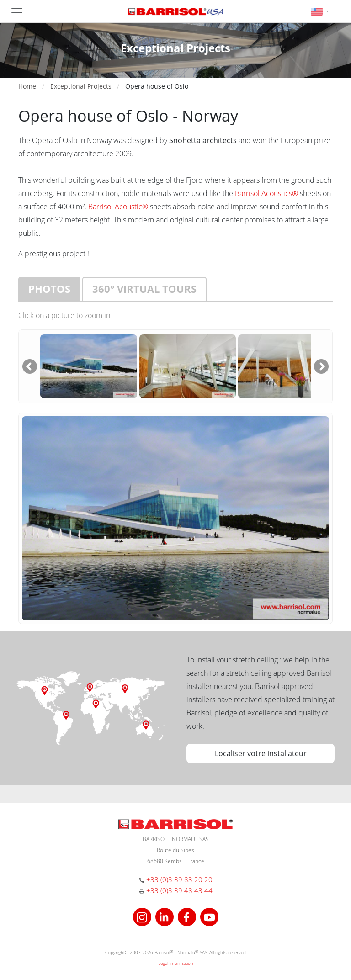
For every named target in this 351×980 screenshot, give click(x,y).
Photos (49, 289)
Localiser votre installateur (261, 753)
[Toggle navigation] (17, 12)
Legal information (176, 963)
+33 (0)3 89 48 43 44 (179, 890)
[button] (320, 11)
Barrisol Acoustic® (118, 207)
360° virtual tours (144, 289)
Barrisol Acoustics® (266, 193)
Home (27, 86)
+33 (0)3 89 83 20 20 (179, 879)
